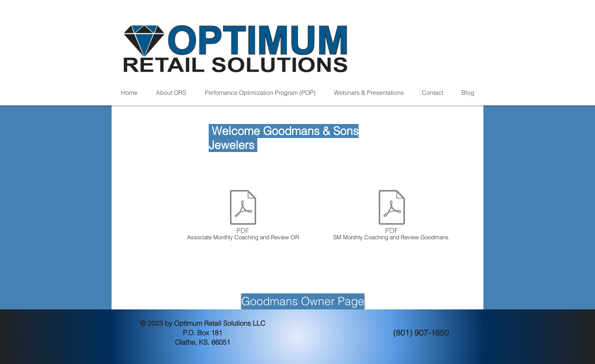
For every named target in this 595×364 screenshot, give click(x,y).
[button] (171, 93)
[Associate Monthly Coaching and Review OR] (243, 217)
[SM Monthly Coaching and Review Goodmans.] (392, 217)
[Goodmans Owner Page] (303, 301)
